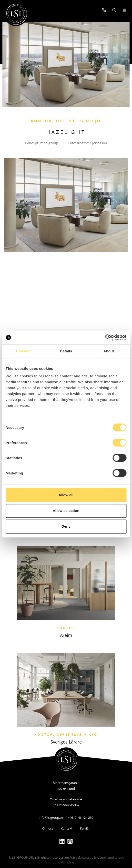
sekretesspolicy (87, 857)
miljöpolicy (66, 862)
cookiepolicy (109, 857)
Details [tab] (66, 351)
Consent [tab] (23, 351)
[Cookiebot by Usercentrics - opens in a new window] (105, 337)
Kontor (41, 121)
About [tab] (109, 351)
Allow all (66, 495)
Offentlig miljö (78, 121)
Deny (66, 526)
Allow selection (66, 511)
